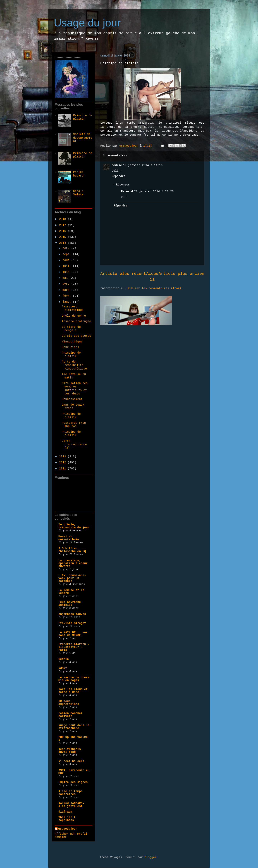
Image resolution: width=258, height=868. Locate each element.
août (67, 260)
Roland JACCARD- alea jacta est (71, 805)
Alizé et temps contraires (70, 793)
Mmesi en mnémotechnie (69, 538)
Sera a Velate (78, 193)
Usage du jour (87, 23)
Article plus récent (123, 274)
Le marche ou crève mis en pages (74, 679)
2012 (63, 463)
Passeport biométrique (73, 308)
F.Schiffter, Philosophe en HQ (72, 550)
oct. (67, 248)
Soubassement (72, 399)
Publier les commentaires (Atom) (155, 288)
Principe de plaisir (83, 117)
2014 (63, 243)
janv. (68, 302)
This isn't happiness (67, 819)
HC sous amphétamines (69, 703)
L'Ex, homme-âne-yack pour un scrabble (72, 578)
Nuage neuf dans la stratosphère (74, 727)
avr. (67, 284)
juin (67, 272)
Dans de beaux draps (73, 407)
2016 (63, 231)
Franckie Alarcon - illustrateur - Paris (74, 647)
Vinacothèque (72, 342)
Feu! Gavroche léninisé (70, 604)
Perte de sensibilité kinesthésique (74, 365)
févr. (68, 296)
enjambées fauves (72, 614)
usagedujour (68, 829)
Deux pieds (70, 347)
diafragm (65, 812)
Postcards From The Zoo (74, 425)
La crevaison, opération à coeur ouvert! (73, 563)
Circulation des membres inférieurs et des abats (75, 389)
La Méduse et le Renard (71, 592)
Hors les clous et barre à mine (73, 691)
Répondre (119, 176)
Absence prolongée (76, 321)
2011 (63, 469)
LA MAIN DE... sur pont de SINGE (73, 634)
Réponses (123, 185)
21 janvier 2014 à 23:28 (154, 192)
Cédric (117, 165)
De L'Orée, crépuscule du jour (74, 526)
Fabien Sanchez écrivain (70, 715)
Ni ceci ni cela (71, 761)
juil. (68, 266)
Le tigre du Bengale (71, 329)
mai (66, 278)
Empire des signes (73, 782)
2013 (63, 457)
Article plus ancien (181, 274)
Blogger (150, 857)
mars (67, 290)
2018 (63, 219)
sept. (68, 254)
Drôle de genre (74, 316)
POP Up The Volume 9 (73, 739)
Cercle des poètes (76, 336)
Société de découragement (83, 138)
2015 (63, 237)
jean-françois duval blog (70, 751)
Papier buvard (78, 174)
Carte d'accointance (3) (74, 444)
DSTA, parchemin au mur (74, 772)
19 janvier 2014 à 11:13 (143, 165)
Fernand (127, 192)
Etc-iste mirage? (72, 623)
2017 (63, 225)
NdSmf (63, 668)
